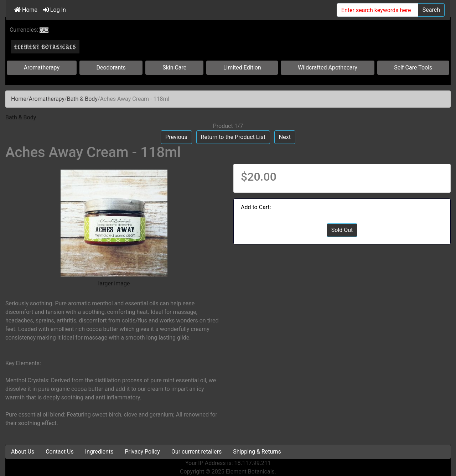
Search (431, 10)
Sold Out (342, 230)
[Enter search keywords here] (377, 10)
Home (26, 10)
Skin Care (174, 68)
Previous (176, 137)
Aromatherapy (42, 68)
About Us (23, 452)
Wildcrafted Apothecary (328, 68)
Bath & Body (82, 99)
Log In (55, 10)
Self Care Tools (413, 68)
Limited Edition (242, 68)
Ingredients (99, 452)
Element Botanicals (250, 472)
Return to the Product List (233, 137)
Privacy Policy (142, 452)
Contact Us (60, 452)
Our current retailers (196, 452)
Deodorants (111, 68)
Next (285, 137)
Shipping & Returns (257, 452)
